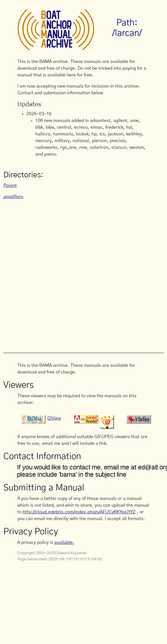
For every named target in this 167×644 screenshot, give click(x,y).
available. (64, 542)
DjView (54, 418)
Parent (10, 185)
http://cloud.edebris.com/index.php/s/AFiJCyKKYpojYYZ (79, 512)
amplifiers (13, 197)
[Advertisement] (64, 273)
